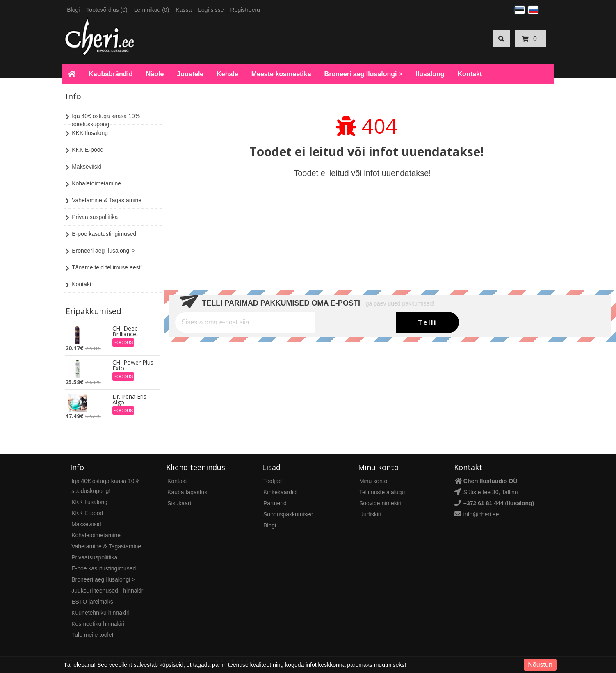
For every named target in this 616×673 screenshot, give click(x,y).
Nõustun (540, 665)
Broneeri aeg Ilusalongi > (364, 74)
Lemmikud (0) (152, 10)
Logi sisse (211, 10)
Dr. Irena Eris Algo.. (129, 399)
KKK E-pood (84, 151)
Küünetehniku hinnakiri (100, 613)
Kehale (227, 74)
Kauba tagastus (187, 492)
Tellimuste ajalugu (382, 492)
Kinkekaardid (280, 492)
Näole (155, 74)
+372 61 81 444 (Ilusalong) (499, 503)
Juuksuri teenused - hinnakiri (108, 591)
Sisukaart (179, 503)
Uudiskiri (370, 514)
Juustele (190, 74)
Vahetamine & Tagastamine (104, 201)
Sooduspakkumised (288, 514)
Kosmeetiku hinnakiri (98, 624)
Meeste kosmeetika (281, 74)
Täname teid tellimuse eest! (104, 268)
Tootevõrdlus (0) (107, 10)
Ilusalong (430, 74)
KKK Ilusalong (87, 134)
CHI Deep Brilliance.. (125, 331)
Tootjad (273, 481)
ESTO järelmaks (92, 602)
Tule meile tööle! (92, 635)
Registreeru (245, 10)
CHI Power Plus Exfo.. (133, 365)
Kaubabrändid (111, 74)
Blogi (73, 10)
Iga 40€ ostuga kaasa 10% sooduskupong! (103, 120)
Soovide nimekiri (380, 503)
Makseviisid (83, 167)
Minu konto (373, 481)
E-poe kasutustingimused (101, 235)
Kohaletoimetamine (93, 184)
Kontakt (470, 74)
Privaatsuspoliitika (92, 218)
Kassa (184, 10)
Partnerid (275, 503)
